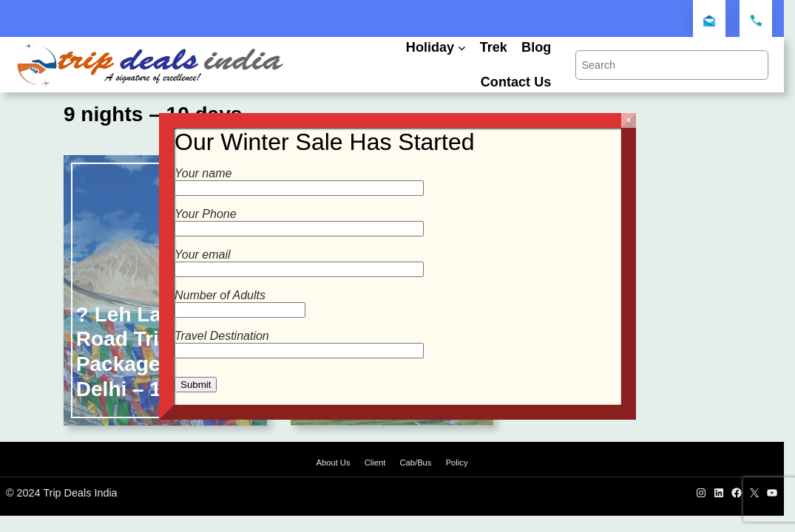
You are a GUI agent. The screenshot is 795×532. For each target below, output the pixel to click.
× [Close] (628, 120)
